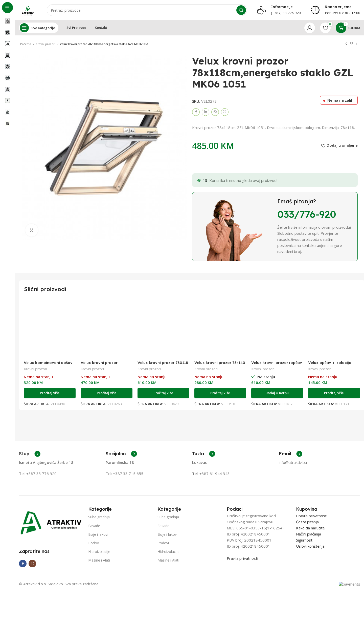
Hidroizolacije (99, 552)
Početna (26, 44)
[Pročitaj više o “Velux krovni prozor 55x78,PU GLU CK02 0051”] (107, 393)
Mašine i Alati (99, 560)
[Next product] (356, 44)
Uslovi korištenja (310, 546)
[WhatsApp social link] (215, 112)
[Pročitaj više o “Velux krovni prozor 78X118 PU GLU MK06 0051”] (163, 393)
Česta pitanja (307, 522)
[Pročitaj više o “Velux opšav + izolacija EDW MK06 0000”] (334, 393)
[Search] (147, 10)
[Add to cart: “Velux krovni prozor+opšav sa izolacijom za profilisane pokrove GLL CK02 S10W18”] (277, 393)
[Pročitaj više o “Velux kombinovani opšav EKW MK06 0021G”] (50, 393)
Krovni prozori (46, 44)
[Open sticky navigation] (39, 28)
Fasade (94, 526)
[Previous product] (346, 44)
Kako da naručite (310, 528)
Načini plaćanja (309, 534)
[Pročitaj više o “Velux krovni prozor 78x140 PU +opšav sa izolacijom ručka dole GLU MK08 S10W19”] (220, 393)
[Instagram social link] (32, 564)
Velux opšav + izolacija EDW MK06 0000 (330, 365)
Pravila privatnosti (242, 558)
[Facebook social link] (196, 112)
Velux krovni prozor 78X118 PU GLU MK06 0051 (163, 365)
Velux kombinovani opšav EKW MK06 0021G (48, 365)
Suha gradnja (99, 517)
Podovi (94, 543)
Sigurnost (304, 540)
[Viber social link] (225, 112)
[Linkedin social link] (206, 112)
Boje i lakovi (98, 534)
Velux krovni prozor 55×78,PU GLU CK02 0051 (104, 365)
